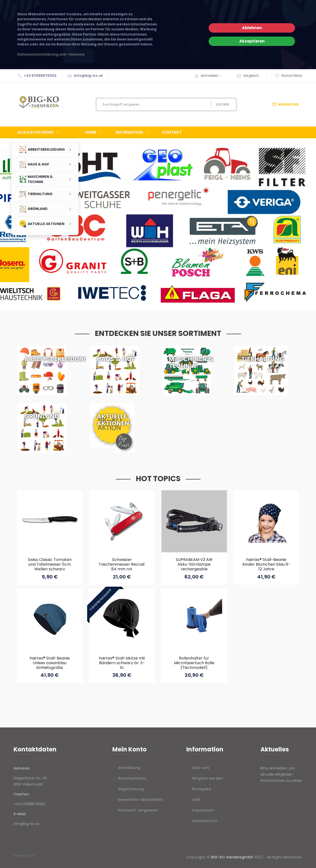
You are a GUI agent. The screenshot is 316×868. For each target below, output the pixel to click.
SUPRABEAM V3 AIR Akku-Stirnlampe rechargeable (194, 564)
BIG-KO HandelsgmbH (232, 857)
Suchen (222, 104)
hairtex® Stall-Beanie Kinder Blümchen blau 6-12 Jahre (266, 564)
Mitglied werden (208, 778)
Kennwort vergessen (138, 810)
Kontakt (172, 132)
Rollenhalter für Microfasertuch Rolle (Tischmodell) (194, 663)
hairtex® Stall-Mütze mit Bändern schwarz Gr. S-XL (122, 663)
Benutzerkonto (132, 778)
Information (133, 132)
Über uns (201, 768)
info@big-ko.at (88, 76)
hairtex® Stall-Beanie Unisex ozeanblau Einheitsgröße (50, 663)
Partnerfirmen (89, 240)
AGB (196, 800)
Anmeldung (129, 768)
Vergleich (248, 76)
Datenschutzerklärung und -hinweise (51, 54)
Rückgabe (202, 789)
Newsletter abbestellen (141, 800)
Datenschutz (205, 821)
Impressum (203, 810)
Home (94, 132)
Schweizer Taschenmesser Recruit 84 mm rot (122, 564)
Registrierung (131, 789)
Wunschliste (288, 76)
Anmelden (213, 76)
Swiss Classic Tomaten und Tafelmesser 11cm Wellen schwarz (50, 564)
